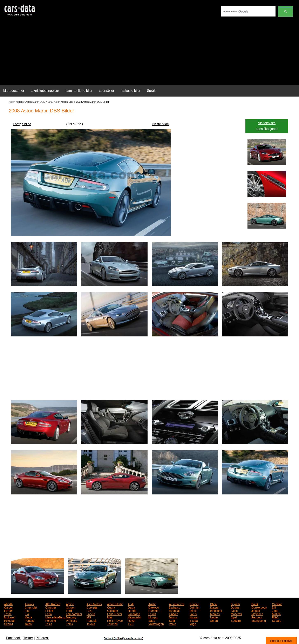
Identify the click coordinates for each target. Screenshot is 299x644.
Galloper (113, 610)
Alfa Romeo (53, 604)
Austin (152, 604)
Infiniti (193, 610)
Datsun (215, 607)
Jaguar (256, 610)
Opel (234, 617)
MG (89, 617)
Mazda (276, 614)
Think (69, 624)
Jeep (275, 610)
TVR (131, 624)
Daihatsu (175, 607)
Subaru (277, 620)
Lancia (91, 614)
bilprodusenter (14, 91)
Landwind (134, 614)
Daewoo (154, 607)
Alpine (70, 604)
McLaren (10, 617)
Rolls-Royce (115, 620)
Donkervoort (259, 607)
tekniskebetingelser (45, 91)
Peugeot (257, 617)
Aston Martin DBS (35, 102)
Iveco (234, 610)
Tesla (49, 624)
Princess (72, 620)
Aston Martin (16, 102)
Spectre (236, 620)
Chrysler (51, 607)
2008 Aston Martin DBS (61, 102)
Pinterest (42, 638)
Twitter (28, 638)
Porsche (51, 620)
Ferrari (8, 610)
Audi (131, 604)
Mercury (71, 617)
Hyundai (174, 610)
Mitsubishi (134, 617)
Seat (172, 620)
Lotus (193, 614)
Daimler (195, 607)
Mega (28, 617)
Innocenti (216, 610)
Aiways (29, 604)
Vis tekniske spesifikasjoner (267, 126)
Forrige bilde (22, 124)
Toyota (91, 624)
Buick (255, 604)
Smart (214, 620)
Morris (173, 617)
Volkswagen (156, 624)
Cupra (111, 607)
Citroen (71, 607)
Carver (8, 607)
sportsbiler (107, 91)
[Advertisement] (150, 53)
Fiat (27, 610)
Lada (49, 614)
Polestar (9, 620)
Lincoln (174, 614)
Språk (151, 91)
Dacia (131, 607)
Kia (27, 614)
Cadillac (277, 604)
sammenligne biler (79, 91)
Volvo (172, 624)
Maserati (236, 614)
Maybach (257, 614)
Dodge (235, 607)
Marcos (215, 614)
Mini (110, 617)
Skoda (194, 620)
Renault (91, 620)
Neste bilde (161, 124)
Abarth (8, 604)
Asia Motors (94, 604)
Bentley (194, 604)
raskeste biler (131, 91)
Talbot (29, 624)
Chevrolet (31, 607)
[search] (248, 12)
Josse (8, 614)
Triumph (112, 624)
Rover (132, 620)
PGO (275, 617)
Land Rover (115, 614)
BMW (214, 604)
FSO (90, 610)
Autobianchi (176, 604)
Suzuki (8, 624)
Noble (214, 617)
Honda (132, 610)
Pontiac (30, 620)
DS (274, 607)
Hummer (154, 610)
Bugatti (235, 604)
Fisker (49, 610)
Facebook (13, 638)
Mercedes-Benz (55, 617)
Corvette (92, 607)
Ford (69, 610)
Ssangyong (259, 620)
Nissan (194, 617)
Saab (152, 620)
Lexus (152, 614)
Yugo (193, 624)
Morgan (153, 617)
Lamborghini (74, 614)
